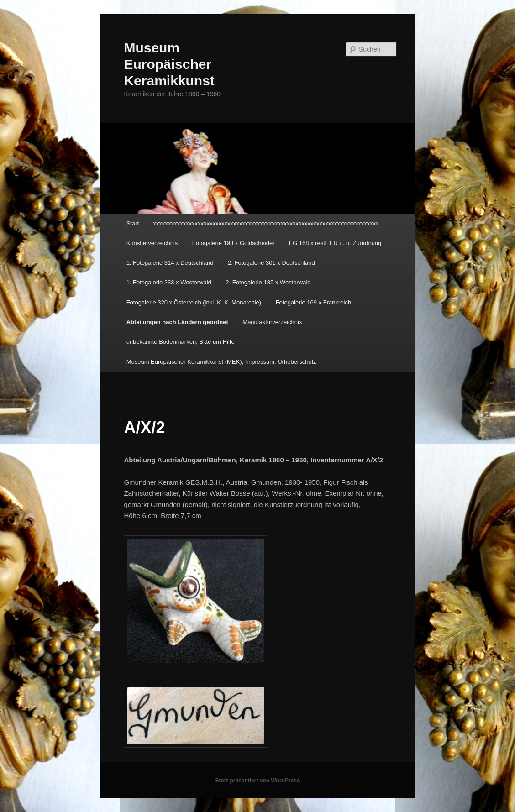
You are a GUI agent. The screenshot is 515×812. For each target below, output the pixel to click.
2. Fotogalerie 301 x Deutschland (271, 263)
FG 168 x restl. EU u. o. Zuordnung (335, 243)
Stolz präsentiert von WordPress (257, 781)
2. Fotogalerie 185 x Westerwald (268, 282)
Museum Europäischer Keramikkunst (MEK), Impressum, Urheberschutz (221, 362)
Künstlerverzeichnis (152, 243)
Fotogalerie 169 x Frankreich (313, 302)
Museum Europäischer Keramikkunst (169, 64)
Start (133, 223)
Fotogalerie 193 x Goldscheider (234, 243)
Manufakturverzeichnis (272, 322)
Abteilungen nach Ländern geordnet (177, 322)
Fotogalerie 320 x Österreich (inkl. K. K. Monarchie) (194, 302)
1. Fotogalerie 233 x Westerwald (169, 282)
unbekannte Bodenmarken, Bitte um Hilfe (181, 342)
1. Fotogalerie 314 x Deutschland (170, 263)
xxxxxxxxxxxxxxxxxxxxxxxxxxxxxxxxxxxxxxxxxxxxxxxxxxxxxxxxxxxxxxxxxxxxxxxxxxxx (266, 223)
